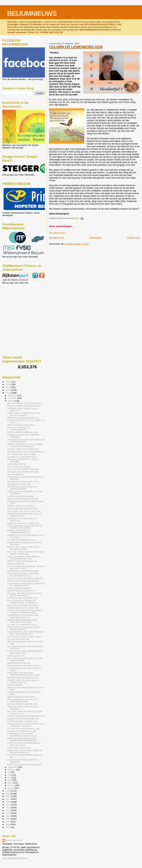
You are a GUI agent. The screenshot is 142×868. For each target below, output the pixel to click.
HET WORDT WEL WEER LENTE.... (22, 454)
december (12, 395)
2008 (8, 824)
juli (9, 772)
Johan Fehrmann (14, 840)
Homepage (95, 237)
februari (11, 785)
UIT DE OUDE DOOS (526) (19, 639)
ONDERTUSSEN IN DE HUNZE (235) (23, 608)
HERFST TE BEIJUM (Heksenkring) (22, 561)
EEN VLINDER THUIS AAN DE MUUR (23, 666)
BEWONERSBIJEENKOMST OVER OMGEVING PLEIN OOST (22, 621)
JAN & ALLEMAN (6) (16, 564)
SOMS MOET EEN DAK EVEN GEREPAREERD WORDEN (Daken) (24, 674)
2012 (8, 813)
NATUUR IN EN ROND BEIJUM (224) (23, 499)
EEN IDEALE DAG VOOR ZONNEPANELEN (26, 452)
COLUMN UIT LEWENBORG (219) (76, 47)
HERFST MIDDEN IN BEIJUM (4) (21, 591)
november (12, 398)
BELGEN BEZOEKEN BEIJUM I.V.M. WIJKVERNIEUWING (23, 701)
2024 (8, 384)
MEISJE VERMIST (15, 685)
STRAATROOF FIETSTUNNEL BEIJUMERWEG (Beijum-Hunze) (22, 735)
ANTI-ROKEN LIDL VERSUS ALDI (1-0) (24, 511)
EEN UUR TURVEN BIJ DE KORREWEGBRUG (19, 429)
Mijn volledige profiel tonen (15, 858)
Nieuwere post (56, 237)
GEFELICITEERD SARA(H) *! (19, 588)
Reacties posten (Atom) (77, 244)
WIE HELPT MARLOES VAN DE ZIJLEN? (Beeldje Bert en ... (24, 713)
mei (10, 778)
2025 (8, 382)
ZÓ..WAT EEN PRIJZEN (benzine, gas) (23, 729)
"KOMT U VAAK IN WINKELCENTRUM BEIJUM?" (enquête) (23, 414)
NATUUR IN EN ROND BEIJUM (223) (23, 581)
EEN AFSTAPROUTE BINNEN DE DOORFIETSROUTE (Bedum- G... (23, 602)
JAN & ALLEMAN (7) (16, 474)
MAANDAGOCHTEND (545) (19, 663)
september (13, 767)
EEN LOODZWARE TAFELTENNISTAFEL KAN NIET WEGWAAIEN (24, 527)
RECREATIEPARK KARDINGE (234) (22, 432)
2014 (8, 807)
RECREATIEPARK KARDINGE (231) (22, 704)
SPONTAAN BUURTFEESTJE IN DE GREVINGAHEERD (22, 488)
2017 (8, 799)
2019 (8, 794)
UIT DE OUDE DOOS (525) (19, 748)
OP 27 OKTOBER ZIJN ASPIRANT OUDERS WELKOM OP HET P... (26, 568)
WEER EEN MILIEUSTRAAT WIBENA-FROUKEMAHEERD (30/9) (23, 558)
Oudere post (133, 237)
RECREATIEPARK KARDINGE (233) (22, 509)
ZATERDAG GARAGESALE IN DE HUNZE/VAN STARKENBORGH (22, 740)
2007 (8, 827)
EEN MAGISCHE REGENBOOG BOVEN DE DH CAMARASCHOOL (26, 585)
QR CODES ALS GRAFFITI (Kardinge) (23, 469)
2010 (8, 819)
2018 (8, 796)
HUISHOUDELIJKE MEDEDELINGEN (23, 571)
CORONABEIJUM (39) (17, 464)
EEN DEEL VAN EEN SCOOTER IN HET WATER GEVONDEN (24, 594)
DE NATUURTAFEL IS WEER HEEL (22, 721)
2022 (8, 390)
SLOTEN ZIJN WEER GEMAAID (21, 496)
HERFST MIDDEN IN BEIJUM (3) (21, 697)
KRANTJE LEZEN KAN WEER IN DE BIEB (25, 578)
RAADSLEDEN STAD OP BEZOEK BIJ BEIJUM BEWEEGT (23, 628)
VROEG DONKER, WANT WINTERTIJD (24, 406)
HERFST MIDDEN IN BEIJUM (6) (21, 425)
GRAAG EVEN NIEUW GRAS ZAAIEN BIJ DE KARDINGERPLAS (25, 752)
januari (11, 788)
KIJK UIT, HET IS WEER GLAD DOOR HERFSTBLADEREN (23, 548)
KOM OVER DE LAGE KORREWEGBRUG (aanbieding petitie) (25, 652)
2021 (8, 393)
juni (10, 775)
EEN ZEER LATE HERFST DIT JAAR (23, 472)
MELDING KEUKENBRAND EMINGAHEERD (26, 716)
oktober (11, 401)
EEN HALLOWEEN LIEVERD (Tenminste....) (26, 403)
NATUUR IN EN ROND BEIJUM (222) (23, 678)
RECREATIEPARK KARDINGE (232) (22, 598)
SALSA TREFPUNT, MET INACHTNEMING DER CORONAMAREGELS (25, 633)
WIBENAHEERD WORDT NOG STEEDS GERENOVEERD (24, 515)
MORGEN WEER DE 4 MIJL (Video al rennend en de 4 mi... (23, 681)
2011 (8, 816)
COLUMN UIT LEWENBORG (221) (22, 457)
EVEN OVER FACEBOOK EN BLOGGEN (24, 765)
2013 (8, 810)
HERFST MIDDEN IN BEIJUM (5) (21, 506)
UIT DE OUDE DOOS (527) (19, 467)
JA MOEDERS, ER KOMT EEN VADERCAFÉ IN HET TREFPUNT (26, 441)
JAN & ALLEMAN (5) (16, 656)
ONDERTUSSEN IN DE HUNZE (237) (23, 449)
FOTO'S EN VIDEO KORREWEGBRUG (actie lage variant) (24, 744)
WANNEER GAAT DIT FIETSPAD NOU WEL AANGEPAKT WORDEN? (26, 725)
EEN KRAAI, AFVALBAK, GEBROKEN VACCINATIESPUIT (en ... (23, 575)
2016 (8, 802)
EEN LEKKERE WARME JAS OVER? (23, 605)
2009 (8, 822)
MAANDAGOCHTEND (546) (19, 484)
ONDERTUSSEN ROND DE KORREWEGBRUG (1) (19, 532)
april (10, 780)
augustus (12, 770)
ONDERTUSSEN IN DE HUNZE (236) (23, 523)
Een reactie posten (57, 233)
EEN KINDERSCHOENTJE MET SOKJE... (25, 637)
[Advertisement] (18, 303)
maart (11, 783)
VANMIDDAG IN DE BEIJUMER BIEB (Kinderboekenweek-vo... (23, 616)
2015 (8, 805)
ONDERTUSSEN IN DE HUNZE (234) (23, 719)
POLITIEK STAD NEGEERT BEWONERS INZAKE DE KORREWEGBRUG (24, 612)
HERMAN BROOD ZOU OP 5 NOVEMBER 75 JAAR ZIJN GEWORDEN (25, 445)
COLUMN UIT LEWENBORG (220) (22, 540)
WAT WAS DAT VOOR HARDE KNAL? (23, 482)
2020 (8, 791)
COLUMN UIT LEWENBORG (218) (22, 731)
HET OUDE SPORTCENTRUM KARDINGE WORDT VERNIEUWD (25, 553)
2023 (8, 387)
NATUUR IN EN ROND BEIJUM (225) (23, 418)
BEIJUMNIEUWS (32, 13)
